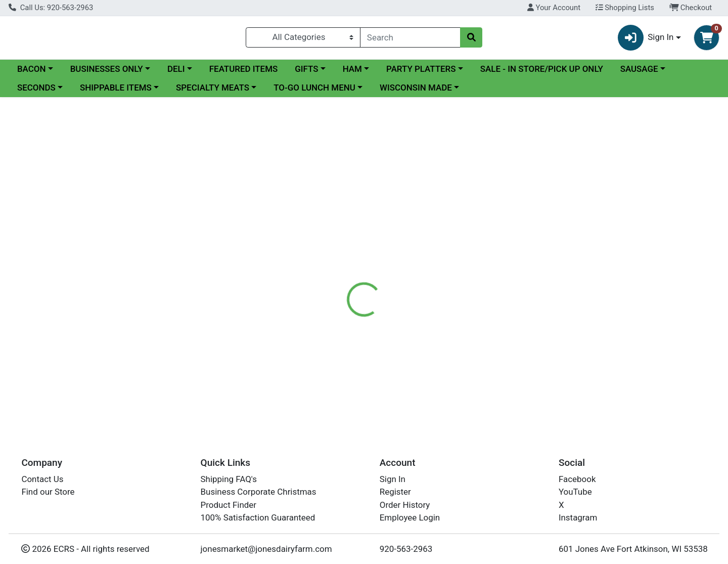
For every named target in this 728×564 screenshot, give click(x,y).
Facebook (577, 479)
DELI (176, 73)
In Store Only (618, 181)
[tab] (332, 239)
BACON (32, 73)
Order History (405, 505)
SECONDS (36, 92)
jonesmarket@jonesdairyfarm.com (266, 549)
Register (395, 492)
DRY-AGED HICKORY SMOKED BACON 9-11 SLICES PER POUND (438, 388)
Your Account (554, 8)
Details (332, 239)
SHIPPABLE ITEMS (116, 92)
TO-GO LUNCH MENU (314, 92)
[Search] (410, 39)
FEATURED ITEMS (244, 73)
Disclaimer (379, 239)
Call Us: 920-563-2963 (51, 8)
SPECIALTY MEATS (213, 92)
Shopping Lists (625, 8)
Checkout (691, 8)
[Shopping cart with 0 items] (707, 40)
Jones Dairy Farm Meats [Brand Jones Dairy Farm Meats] (452, 302)
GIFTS (306, 73)
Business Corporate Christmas (259, 492)
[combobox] (410, 39)
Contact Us (42, 479)
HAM (352, 73)
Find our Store (48, 492)
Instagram (578, 517)
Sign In (393, 479)
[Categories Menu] (303, 39)
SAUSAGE (639, 73)
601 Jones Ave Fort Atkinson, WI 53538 (633, 549)
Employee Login (410, 517)
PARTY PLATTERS (421, 73)
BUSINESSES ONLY (107, 73)
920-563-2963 (406, 549)
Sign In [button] (646, 40)
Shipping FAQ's (229, 479)
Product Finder (229, 505)
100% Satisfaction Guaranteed (258, 517)
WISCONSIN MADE (416, 92)
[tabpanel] (516, 295)
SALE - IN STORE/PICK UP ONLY (542, 73)
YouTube (575, 492)
